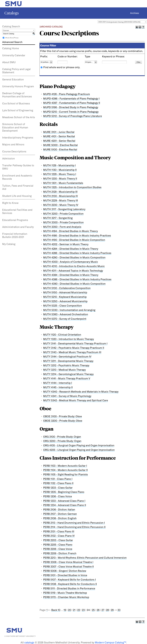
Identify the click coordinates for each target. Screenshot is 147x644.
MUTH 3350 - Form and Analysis (62, 227)
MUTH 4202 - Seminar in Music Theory (66, 244)
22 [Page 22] (79, 610)
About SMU (9, 62)
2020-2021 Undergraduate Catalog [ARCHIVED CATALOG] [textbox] (119, 22)
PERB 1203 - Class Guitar (58, 488)
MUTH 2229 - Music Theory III (61, 200)
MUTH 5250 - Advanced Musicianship (65, 301)
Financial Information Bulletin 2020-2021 (15, 235)
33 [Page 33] (119, 610)
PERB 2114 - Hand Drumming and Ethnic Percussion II (74, 527)
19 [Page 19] (65, 610)
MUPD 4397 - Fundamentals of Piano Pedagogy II (72, 103)
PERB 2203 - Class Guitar (58, 540)
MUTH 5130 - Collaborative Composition (67, 288)
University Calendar (14, 55)
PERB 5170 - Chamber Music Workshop (66, 597)
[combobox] (122, 22)
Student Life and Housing (17, 196)
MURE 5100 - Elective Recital (60, 149)
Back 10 (56, 610)
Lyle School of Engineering (18, 110)
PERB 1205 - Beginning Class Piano (64, 492)
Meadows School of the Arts (19, 117)
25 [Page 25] (93, 610)
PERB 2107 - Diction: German (60, 514)
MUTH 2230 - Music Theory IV (61, 205)
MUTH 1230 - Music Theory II (60, 178)
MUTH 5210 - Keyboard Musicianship (65, 297)
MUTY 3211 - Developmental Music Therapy (68, 361)
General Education (13, 79)
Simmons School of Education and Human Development (15, 127)
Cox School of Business (16, 103)
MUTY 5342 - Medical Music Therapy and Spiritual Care (76, 400)
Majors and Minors (13, 144)
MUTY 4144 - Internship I (58, 383)
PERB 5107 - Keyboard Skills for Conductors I (70, 580)
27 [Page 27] (103, 610)
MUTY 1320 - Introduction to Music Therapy (69, 339)
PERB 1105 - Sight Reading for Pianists (66, 474)
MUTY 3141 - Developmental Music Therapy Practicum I (75, 343)
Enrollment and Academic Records (17, 177)
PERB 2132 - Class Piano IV (59, 536)
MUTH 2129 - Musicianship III (60, 192)
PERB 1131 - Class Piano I (58, 479)
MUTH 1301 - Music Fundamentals (63, 183)
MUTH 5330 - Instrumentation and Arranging (69, 310)
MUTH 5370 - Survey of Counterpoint (65, 319)
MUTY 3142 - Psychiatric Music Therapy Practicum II (74, 348)
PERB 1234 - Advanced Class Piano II (65, 505)
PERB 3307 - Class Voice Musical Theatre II (68, 566)
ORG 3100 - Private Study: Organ (62, 437)
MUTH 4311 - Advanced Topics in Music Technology (73, 271)
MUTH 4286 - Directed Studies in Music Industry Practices (77, 253)
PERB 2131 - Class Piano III (59, 531)
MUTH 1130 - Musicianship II (60, 170)
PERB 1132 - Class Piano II (58, 483)
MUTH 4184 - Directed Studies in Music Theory (70, 231)
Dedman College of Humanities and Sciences (17, 95)
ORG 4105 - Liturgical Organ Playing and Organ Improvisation (79, 445)
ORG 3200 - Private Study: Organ (62, 441)
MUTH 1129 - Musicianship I (59, 165)
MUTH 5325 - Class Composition (62, 306)
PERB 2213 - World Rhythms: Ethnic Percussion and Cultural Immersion (85, 558)
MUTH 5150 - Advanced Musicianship (65, 292)
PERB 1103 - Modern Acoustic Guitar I (65, 466)
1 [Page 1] (47, 610)
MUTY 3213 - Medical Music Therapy (64, 370)
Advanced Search (12, 42)
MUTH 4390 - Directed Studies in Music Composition (74, 284)
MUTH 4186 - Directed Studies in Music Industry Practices (77, 235)
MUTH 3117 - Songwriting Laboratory (64, 209)
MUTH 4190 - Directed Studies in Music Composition (74, 240)
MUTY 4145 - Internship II (58, 387)
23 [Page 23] (83, 610)
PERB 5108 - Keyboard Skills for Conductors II (70, 584)
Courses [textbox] (6, 30)
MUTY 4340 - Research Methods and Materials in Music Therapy (81, 392)
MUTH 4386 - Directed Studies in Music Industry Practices (77, 279)
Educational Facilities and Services (17, 211)
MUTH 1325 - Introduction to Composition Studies (72, 187)
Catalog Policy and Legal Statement (16, 71)
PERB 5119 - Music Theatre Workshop (65, 593)
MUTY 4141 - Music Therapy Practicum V (67, 378)
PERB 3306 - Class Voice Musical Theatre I (68, 562)
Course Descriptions (14, 151)
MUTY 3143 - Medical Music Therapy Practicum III (72, 352)
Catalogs (12, 13)
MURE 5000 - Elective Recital (60, 145)
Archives (135, 13)
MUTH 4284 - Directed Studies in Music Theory (71, 249)
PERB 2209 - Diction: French (60, 553)
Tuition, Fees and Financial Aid (18, 187)
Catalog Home (11, 48)
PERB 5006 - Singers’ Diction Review (65, 571)
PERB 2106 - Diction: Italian (59, 509)
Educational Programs (15, 220)
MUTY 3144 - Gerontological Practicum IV (67, 356)
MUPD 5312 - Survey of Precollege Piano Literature (73, 116)
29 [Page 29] (112, 610)
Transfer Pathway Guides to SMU (18, 167)
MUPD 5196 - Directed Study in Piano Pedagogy (71, 107)
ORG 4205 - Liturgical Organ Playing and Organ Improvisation (79, 450)
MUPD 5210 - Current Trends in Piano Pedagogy (71, 112)
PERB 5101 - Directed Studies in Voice (65, 575)
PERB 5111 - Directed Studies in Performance (69, 588)
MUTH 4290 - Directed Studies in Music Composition (74, 257)
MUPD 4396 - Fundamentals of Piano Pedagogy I (71, 98)
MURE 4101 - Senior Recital (59, 136)
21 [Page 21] (74, 610)
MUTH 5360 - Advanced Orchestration (66, 314)
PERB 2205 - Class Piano (58, 545)
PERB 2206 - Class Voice (58, 549)
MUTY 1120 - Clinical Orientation (62, 335)
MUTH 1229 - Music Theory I (60, 174)
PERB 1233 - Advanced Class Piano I (64, 501)
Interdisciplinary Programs (18, 137)
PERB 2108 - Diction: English (60, 518)
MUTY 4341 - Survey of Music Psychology (67, 396)
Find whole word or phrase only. (62, 67)
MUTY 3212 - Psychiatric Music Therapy (66, 365)
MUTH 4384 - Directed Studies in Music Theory (71, 275)
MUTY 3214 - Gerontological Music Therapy (68, 374)
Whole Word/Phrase (12, 38)
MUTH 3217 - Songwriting (58, 218)
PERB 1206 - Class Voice (58, 496)
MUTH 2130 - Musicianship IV (61, 196)
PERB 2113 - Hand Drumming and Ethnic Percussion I (74, 523)
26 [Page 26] (98, 610)
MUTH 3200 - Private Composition (63, 214)
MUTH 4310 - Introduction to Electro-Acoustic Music (74, 266)
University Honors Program (18, 86)
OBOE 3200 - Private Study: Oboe (63, 421)
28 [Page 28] (107, 610)
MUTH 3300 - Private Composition (63, 222)
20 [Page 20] (70, 610)
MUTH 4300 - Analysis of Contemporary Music (71, 262)
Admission (8, 158)
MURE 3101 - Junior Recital (59, 132)
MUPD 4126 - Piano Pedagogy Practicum (67, 94)
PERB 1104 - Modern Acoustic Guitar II (65, 470)
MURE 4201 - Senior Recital (59, 141)
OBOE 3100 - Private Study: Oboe (62, 416)
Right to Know (10, 203)
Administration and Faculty (18, 227)
